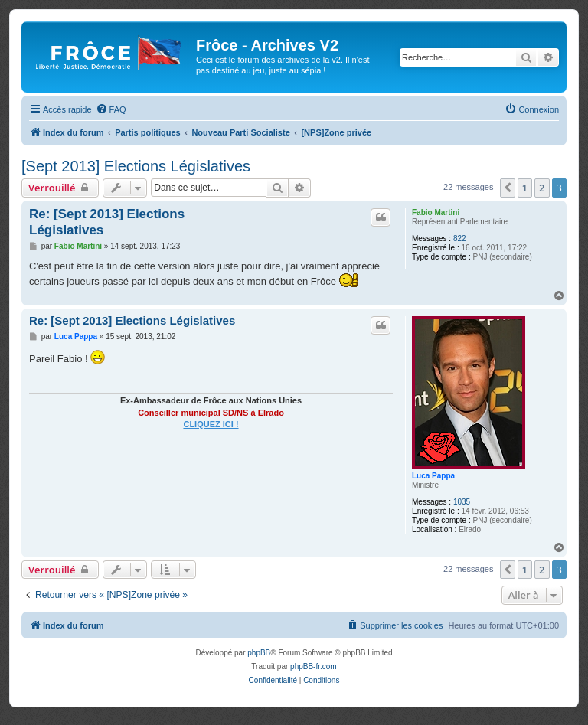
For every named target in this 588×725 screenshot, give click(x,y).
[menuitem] (111, 109)
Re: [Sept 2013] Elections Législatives (107, 222)
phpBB (259, 653)
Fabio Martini (436, 212)
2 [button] (542, 188)
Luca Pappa (433, 476)
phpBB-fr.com (314, 666)
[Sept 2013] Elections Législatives (136, 166)
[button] (508, 188)
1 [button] (525, 188)
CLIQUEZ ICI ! (211, 424)
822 (460, 238)
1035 (462, 502)
